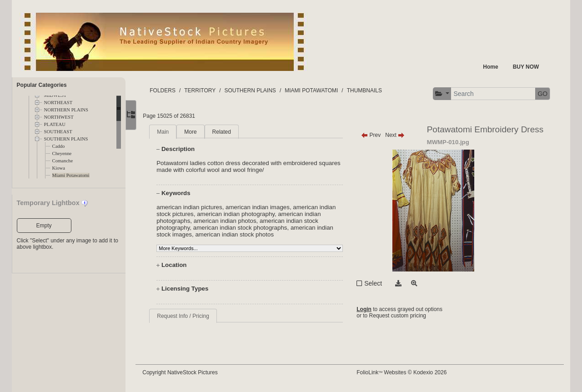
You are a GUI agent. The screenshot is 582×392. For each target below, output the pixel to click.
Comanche (63, 161)
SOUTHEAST (58, 132)
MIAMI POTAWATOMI (317, 90)
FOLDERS (168, 90)
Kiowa (59, 168)
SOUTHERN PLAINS (66, 139)
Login (367, 309)
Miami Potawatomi (71, 175)
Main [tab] (169, 132)
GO (542, 94)
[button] (442, 94)
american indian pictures (195, 207)
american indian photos (231, 221)
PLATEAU (55, 124)
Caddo (59, 146)
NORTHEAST (58, 103)
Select (376, 283)
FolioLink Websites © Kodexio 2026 (404, 372)
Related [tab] (227, 132)
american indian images (263, 207)
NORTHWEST (59, 117)
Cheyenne (62, 153)
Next (398, 135)
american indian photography (241, 214)
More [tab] (196, 132)
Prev (374, 135)
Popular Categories (42, 85)
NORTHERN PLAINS (66, 110)
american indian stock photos (240, 234)
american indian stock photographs (246, 228)
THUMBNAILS (370, 90)
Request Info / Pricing (189, 316)
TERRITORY (206, 90)
